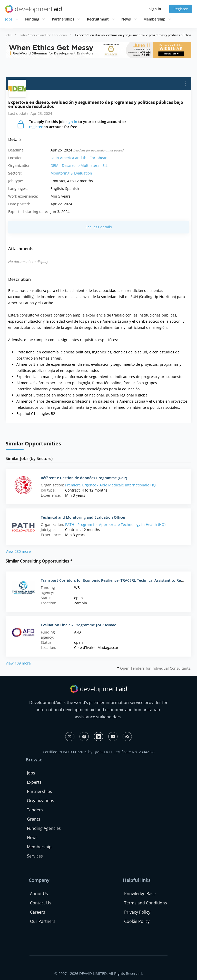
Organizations (41, 801)
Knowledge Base (140, 894)
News (126, 19)
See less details (99, 227)
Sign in (155, 9)
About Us (39, 894)
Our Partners (43, 921)
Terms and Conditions (146, 903)
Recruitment (98, 19)
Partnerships (63, 19)
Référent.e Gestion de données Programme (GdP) (84, 478)
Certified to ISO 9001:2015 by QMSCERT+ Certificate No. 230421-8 (99, 752)
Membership (154, 19)
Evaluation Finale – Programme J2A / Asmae (78, 625)
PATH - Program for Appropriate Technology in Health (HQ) (115, 524)
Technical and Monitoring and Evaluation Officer (83, 517)
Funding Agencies (44, 828)
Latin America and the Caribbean (43, 35)
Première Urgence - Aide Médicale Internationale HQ (110, 485)
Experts (34, 782)
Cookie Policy (137, 921)
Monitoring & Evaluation (71, 173)
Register (181, 9)
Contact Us (41, 903)
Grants (34, 819)
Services (35, 856)
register (36, 127)
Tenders (35, 810)
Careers (38, 912)
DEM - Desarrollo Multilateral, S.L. (80, 165)
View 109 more (18, 663)
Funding (32, 19)
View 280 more (18, 551)
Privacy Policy (137, 912)
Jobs (9, 19)
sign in (71, 122)
